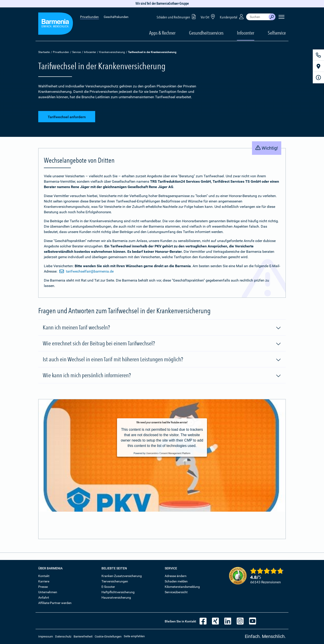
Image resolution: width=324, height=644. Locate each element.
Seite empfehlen (134, 636)
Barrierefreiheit (83, 636)
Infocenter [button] (246, 33)
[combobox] (257, 17)
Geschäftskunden (116, 17)
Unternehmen (48, 592)
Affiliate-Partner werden (55, 603)
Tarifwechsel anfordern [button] (67, 117)
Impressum (46, 636)
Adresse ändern (176, 576)
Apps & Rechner (162, 33)
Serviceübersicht (176, 592)
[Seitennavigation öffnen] (281, 17)
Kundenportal (232, 17)
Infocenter (90, 52)
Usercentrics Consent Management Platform (168, 453)
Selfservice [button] (277, 33)
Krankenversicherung (112, 52)
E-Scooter (108, 587)
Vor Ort (209, 17)
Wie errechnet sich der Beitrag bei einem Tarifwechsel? (162, 344)
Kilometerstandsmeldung (182, 587)
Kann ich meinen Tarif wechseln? (162, 328)
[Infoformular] (318, 78)
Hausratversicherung (116, 597)
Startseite (44, 52)
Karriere (44, 581)
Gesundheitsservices (206, 33)
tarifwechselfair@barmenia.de (87, 271)
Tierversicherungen (115, 581)
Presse (43, 587)
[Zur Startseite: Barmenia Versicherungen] (56, 24)
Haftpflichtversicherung (118, 592)
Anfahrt (44, 597)
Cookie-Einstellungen (108, 636)
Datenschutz (63, 636)
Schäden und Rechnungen (177, 17)
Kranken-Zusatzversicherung (122, 576)
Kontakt (44, 576)
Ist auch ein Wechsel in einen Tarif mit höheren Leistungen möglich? (162, 360)
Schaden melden (176, 581)
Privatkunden (89, 17)
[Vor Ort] (318, 66)
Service (76, 52)
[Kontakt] (318, 55)
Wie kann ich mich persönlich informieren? (162, 375)
